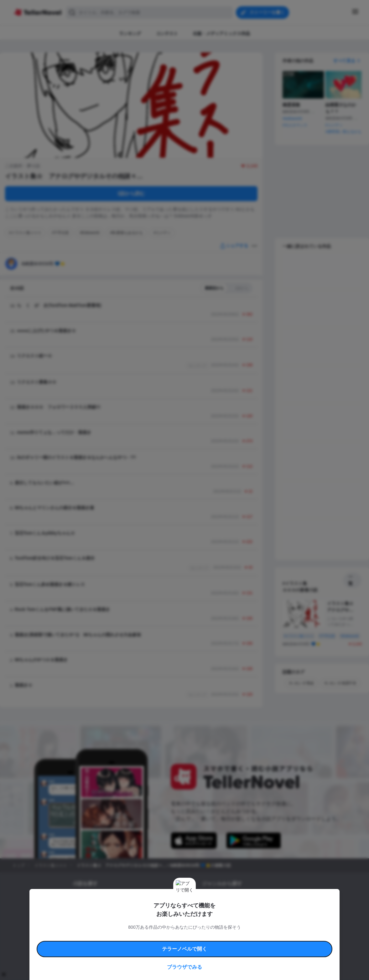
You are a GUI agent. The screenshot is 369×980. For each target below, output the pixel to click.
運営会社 (248, 944)
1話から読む (131, 193)
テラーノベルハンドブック (121, 937)
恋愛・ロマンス (215, 898)
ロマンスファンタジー (252, 898)
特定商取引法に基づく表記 (242, 937)
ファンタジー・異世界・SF (225, 908)
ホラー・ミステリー (270, 908)
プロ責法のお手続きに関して (180, 944)
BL (204, 919)
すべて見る (347, 61)
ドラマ (217, 919)
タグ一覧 (108, 898)
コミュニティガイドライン (163, 937)
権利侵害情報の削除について (135, 944)
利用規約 (91, 937)
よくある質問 (275, 937)
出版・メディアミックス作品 (97, 908)
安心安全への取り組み (203, 937)
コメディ (236, 919)
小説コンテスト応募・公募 (143, 898)
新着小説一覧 (84, 898)
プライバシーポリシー (221, 944)
